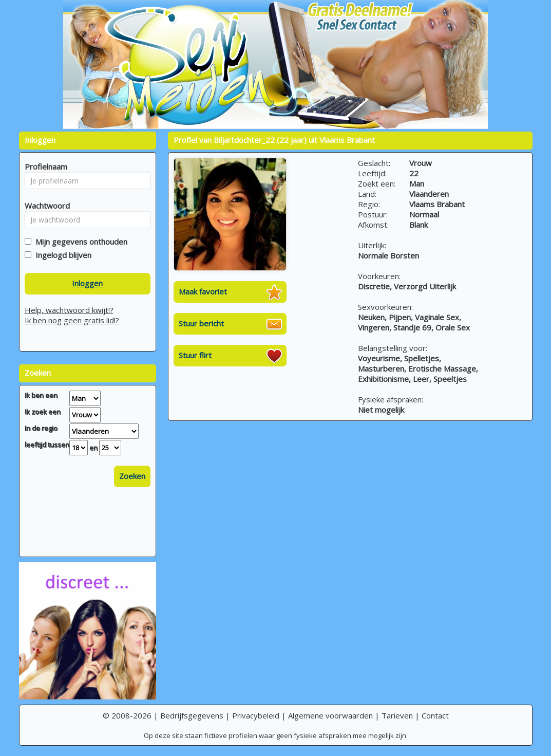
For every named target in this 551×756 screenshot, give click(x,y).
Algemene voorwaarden (330, 715)
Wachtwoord (44, 206)
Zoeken (132, 476)
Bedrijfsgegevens (192, 715)
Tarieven (397, 715)
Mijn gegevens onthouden (79, 242)
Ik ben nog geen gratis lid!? (72, 320)
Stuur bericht (201, 323)
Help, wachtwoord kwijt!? (69, 310)
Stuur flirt (195, 355)
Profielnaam (44, 167)
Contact (435, 715)
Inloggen (87, 283)
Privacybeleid (256, 715)
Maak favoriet (203, 291)
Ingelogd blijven (61, 255)
